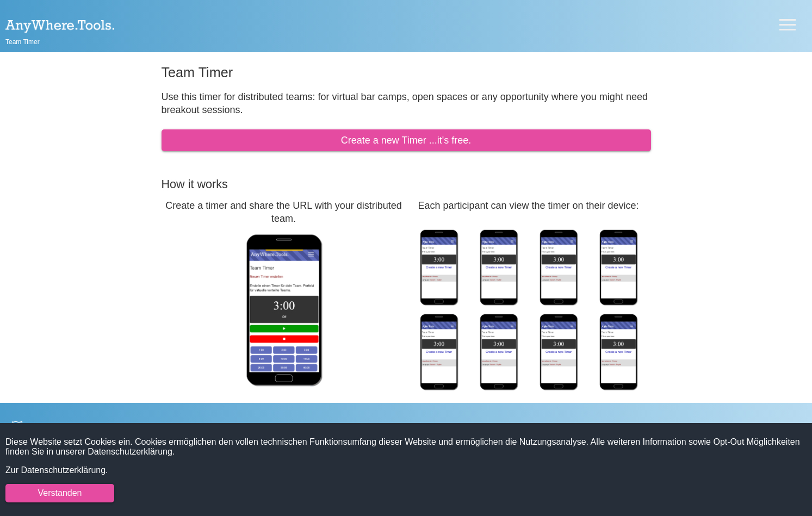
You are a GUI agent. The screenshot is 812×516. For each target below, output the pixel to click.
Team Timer (23, 42)
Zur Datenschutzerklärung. (57, 470)
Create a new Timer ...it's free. (406, 140)
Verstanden (60, 493)
